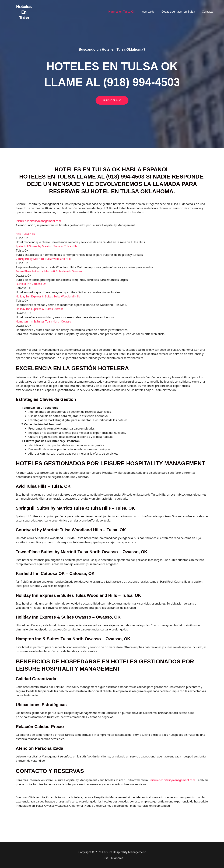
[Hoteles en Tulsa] (24, 11)
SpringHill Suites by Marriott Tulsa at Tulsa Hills (48, 246)
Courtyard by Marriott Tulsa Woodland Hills (45, 259)
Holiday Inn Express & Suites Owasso (40, 309)
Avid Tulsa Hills (26, 234)
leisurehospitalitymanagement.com (173, 780)
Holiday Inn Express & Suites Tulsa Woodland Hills (49, 296)
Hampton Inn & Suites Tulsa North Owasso (44, 321)
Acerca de (152, 12)
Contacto (208, 12)
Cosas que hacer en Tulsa (180, 12)
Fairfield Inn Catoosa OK (32, 284)
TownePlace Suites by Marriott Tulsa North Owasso (50, 271)
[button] (112, 100)
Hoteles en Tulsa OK (127, 12)
